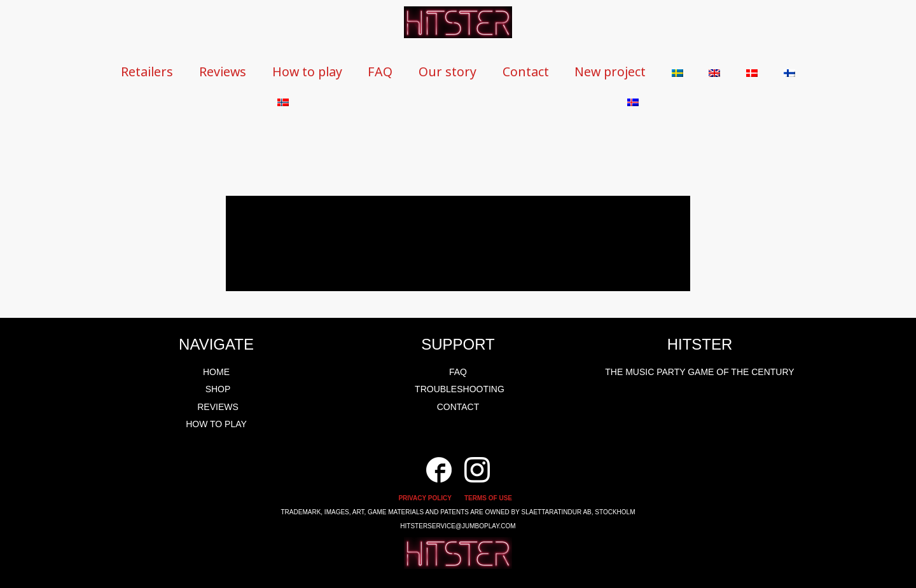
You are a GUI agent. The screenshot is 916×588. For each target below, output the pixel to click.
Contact (547, 72)
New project (635, 72)
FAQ (395, 72)
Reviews (229, 72)
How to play (318, 72)
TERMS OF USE (488, 498)
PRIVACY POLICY (425, 498)
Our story (465, 72)
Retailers (149, 72)
